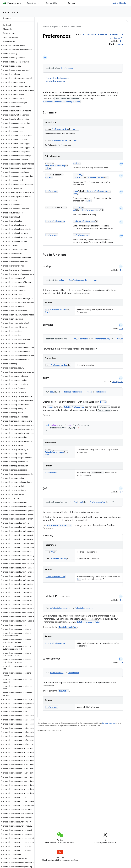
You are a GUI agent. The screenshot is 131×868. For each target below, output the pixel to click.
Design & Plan (52, 3)
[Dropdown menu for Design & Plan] (61, 3)
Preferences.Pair (60, 140)
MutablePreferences (55, 81)
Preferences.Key (60, 129)
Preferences (67, 68)
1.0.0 (121, 41)
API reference (11, 13)
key (79, 579)
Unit (75, 194)
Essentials (31, 3)
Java (121, 44)
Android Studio (119, 3)
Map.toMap (64, 691)
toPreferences (81, 235)
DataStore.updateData (88, 622)
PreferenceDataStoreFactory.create (62, 102)
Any (75, 129)
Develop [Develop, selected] (72, 3)
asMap (76, 163)
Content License (108, 723)
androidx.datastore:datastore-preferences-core (103, 34)
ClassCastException (55, 577)
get (74, 210)
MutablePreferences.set (59, 525)
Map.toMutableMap (68, 627)
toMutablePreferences (84, 221)
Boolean (49, 177)
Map (46, 166)
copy (76, 191)
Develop (64, 27)
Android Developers (50, 27)
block (88, 201)
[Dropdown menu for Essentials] (40, 3)
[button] (17, 46)
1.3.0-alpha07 (117, 382)
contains (77, 177)
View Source (115, 38)
